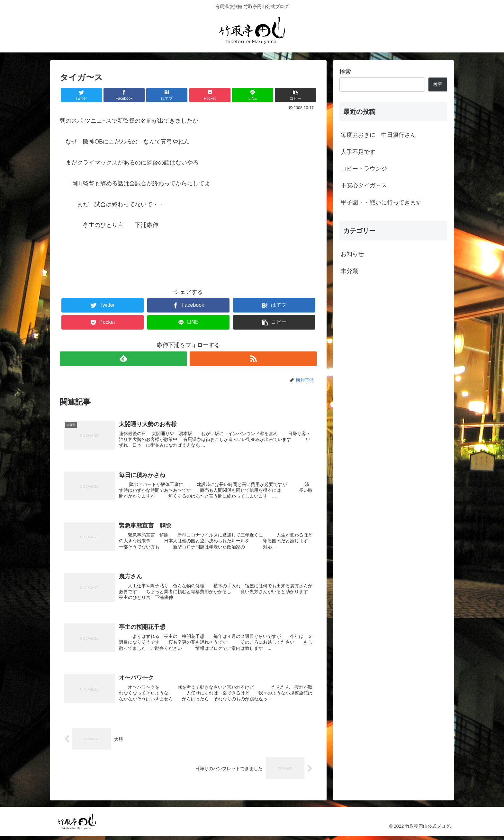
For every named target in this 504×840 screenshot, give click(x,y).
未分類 (349, 271)
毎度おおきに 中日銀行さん (378, 135)
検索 (345, 72)
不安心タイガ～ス (364, 185)
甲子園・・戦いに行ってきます (381, 202)
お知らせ (352, 254)
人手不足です (358, 152)
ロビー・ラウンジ (364, 169)
